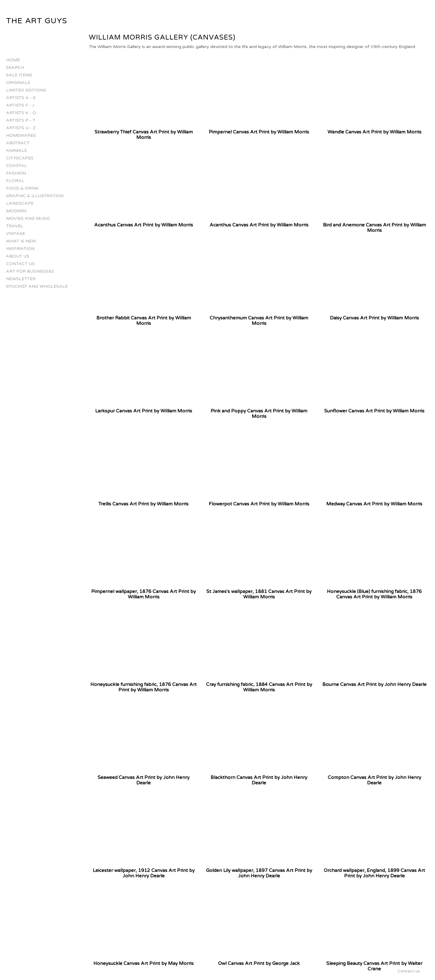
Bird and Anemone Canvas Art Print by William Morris (374, 228)
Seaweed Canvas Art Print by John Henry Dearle (143, 780)
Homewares (21, 135)
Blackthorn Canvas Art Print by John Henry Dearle (259, 780)
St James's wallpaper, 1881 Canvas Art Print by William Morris (259, 594)
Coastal (16, 166)
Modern (16, 211)
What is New (21, 241)
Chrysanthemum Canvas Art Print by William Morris (259, 321)
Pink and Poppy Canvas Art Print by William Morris (259, 414)
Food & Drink (22, 188)
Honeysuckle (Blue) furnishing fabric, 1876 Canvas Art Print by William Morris (374, 594)
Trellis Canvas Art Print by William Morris (143, 504)
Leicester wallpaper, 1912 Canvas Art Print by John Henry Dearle (144, 873)
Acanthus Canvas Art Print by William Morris (144, 225)
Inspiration (20, 249)
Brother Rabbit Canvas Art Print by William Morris (144, 321)
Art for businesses (30, 271)
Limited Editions (26, 90)
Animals (16, 151)
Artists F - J (20, 105)
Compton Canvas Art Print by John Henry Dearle (374, 780)
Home (13, 60)
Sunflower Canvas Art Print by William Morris (374, 411)
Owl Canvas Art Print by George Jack (259, 963)
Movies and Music (28, 218)
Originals (18, 83)
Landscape (20, 203)
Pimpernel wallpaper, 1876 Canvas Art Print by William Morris (143, 594)
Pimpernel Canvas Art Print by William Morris (259, 132)
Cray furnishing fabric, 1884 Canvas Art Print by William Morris (259, 687)
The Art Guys (37, 21)
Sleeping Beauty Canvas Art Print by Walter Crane (374, 966)
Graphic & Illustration (35, 196)
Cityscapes (20, 158)
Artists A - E (21, 98)
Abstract (18, 143)
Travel (15, 226)
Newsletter (21, 279)
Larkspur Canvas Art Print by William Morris (144, 411)
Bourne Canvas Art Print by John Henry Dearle (374, 684)
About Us (18, 256)
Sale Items (19, 75)
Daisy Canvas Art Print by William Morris (374, 318)
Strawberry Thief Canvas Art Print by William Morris (144, 135)
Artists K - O (21, 113)
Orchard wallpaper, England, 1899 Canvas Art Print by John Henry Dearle (374, 873)
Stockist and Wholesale (37, 286)
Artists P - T (21, 120)
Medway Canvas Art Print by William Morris (374, 504)
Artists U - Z (21, 128)
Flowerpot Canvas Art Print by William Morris (259, 504)
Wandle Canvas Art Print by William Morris (374, 132)
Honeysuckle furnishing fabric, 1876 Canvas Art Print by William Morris (143, 687)
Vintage (16, 234)
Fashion (16, 173)
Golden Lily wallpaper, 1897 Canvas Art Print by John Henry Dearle (259, 873)
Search (15, 67)
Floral (15, 181)
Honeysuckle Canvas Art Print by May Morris (143, 963)
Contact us (20, 264)
